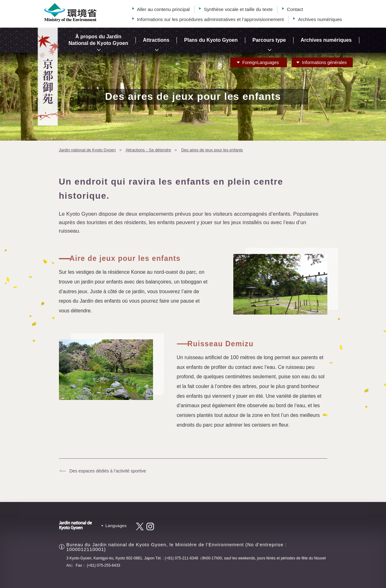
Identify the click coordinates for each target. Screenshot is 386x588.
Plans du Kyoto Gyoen (211, 40)
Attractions (156, 40)
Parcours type (269, 40)
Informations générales (324, 62)
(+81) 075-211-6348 (181, 558)
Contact (295, 9)
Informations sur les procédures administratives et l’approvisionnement (211, 19)
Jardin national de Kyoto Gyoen (87, 150)
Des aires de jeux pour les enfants (212, 150)
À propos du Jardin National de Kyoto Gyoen (98, 40)
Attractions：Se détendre (148, 150)
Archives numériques (320, 19)
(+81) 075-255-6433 (103, 565)
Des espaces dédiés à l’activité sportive (108, 471)
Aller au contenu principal (163, 9)
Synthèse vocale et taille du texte (238, 9)
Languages (261, 62)
